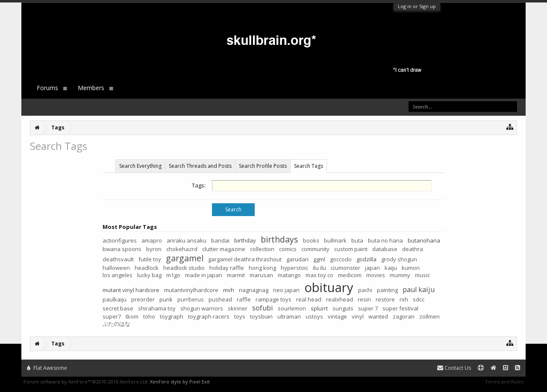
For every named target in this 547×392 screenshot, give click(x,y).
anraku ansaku (187, 240)
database (385, 249)
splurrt (319, 308)
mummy (400, 275)
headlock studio (184, 268)
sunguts (343, 308)
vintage (337, 316)
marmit (236, 275)
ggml (319, 259)
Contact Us (454, 368)
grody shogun (399, 259)
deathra (413, 249)
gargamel (185, 258)
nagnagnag (254, 290)
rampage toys (273, 299)
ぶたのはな (116, 324)
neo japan (286, 290)
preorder (143, 299)
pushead (220, 299)
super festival (400, 308)
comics (288, 249)
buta (357, 240)
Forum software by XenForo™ (86, 382)
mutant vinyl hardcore (131, 290)
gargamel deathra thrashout (245, 259)
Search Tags (309, 166)
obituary (329, 287)
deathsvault (118, 259)
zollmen (429, 316)
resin (364, 299)
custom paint (351, 249)
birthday (245, 240)
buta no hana (385, 240)
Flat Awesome (47, 368)
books (311, 240)
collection (262, 249)
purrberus (191, 299)
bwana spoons (122, 249)
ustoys (314, 316)
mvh (229, 290)
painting (387, 290)
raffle (244, 299)
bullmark (335, 240)
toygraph (172, 316)
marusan (261, 275)
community (315, 249)
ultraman (289, 316)
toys (240, 316)
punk (166, 299)
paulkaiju (115, 299)
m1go (173, 275)
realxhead (340, 299)
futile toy (150, 259)
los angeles (118, 275)
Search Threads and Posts (200, 166)
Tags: (199, 185)
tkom (132, 316)
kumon (411, 268)
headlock (147, 268)
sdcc (419, 299)
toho (149, 316)
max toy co (319, 275)
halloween (116, 268)
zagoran (404, 316)
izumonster (346, 268)
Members (91, 88)
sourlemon (292, 308)
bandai (220, 240)
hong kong (262, 268)
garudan (297, 259)
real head (309, 299)
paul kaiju (419, 290)
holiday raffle (227, 268)
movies (376, 275)
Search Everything (140, 166)
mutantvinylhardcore (191, 290)
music (422, 275)
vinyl (358, 316)
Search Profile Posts (263, 166)
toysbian (261, 316)
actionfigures (120, 240)
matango (289, 275)
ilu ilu (319, 268)
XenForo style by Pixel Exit (180, 382)
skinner (238, 308)
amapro (152, 240)
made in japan (204, 275)
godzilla (366, 259)
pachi (365, 290)
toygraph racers (209, 316)
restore (385, 299)
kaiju (391, 268)
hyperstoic (294, 268)
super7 (112, 316)
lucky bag (149, 275)
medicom (350, 275)
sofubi (263, 308)
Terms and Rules (504, 382)
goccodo (341, 259)
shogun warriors (202, 308)
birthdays (279, 239)
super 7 (368, 308)
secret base (118, 308)
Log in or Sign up (417, 6)
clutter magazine (224, 249)
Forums (47, 88)
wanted (378, 316)
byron (154, 249)
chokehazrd (182, 249)
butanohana (424, 240)
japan (372, 268)
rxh (404, 299)
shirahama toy (157, 308)
